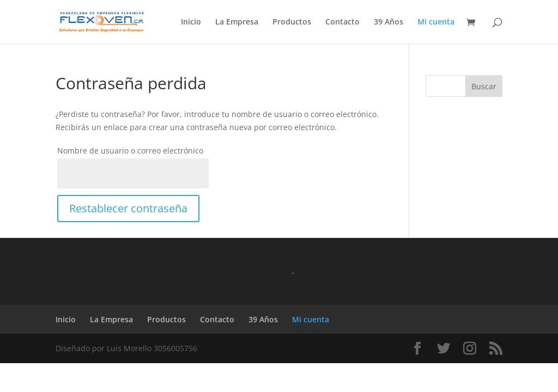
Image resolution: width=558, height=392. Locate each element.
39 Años (389, 22)
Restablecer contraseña (128, 208)
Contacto (342, 22)
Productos (292, 22)
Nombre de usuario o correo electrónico (130, 151)
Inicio (191, 22)
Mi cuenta (436, 22)
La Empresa (237, 22)
